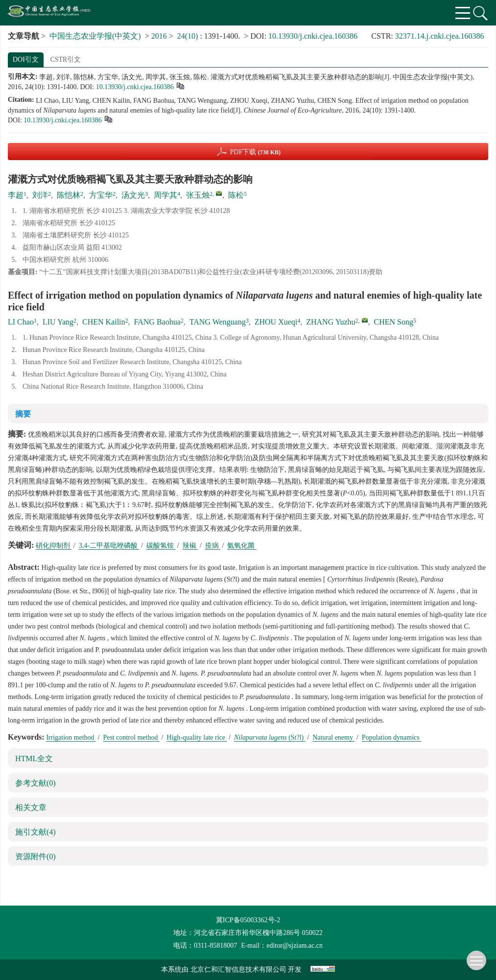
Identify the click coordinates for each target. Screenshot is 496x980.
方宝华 (101, 195)
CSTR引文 (65, 59)
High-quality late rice (197, 737)
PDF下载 (255, 152)
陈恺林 (69, 195)
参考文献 (35, 783)
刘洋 (40, 195)
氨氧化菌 (242, 546)
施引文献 (35, 832)
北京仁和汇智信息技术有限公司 (238, 969)
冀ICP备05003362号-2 (248, 920)
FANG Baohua (157, 322)
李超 (16, 195)
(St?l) (270, 737)
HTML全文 (34, 758)
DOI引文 (26, 59)
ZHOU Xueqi (276, 322)
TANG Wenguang (218, 322)
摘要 (23, 414)
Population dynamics (391, 737)
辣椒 (190, 546)
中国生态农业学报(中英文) (95, 36)
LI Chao (21, 322)
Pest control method (131, 737)
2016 (159, 36)
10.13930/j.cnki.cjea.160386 (313, 36)
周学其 (165, 195)
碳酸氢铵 (161, 546)
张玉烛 (198, 195)
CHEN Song (394, 322)
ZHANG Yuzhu (331, 322)
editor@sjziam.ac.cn (295, 945)
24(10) (189, 36)
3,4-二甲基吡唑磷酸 (109, 546)
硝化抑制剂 (54, 546)
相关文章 (31, 807)
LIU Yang (58, 322)
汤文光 (133, 195)
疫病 (213, 546)
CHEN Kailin (104, 322)
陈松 (236, 195)
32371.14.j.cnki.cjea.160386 (440, 36)
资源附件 (35, 856)
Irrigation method (71, 737)
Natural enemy (333, 737)
